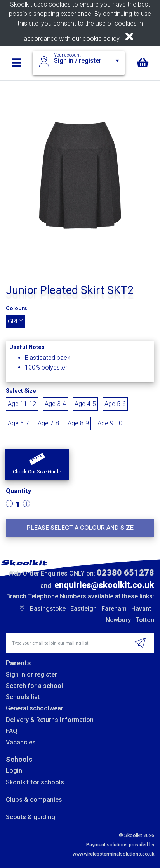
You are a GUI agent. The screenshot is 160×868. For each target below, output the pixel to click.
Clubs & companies (34, 800)
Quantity (18, 491)
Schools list (23, 697)
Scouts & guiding (30, 817)
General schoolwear (35, 708)
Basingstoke (48, 609)
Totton (145, 620)
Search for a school (34, 686)
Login (14, 771)
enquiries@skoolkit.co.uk (104, 585)
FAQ (12, 731)
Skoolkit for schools (35, 782)
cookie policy (101, 39)
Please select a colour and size (80, 528)
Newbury (118, 620)
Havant (141, 609)
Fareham (114, 609)
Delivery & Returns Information (50, 720)
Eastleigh (83, 609)
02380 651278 (125, 573)
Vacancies (21, 742)
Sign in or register (31, 675)
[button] (37, 464)
